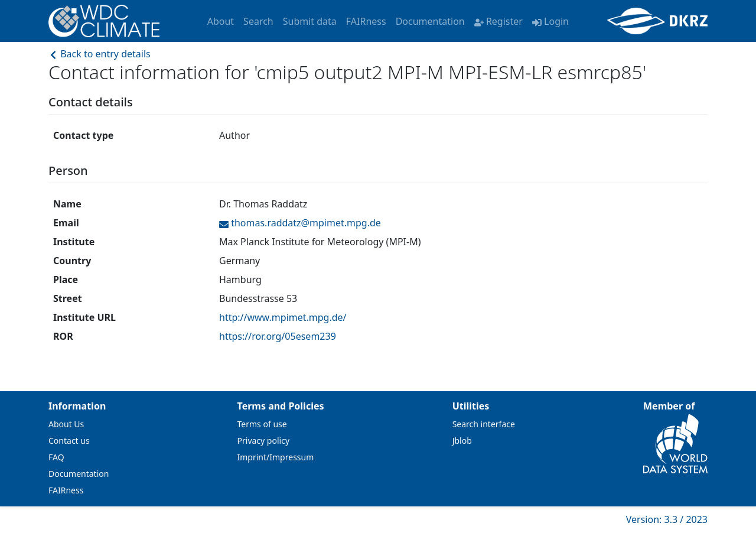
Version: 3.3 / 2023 (667, 519)
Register (498, 21)
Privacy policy (264, 441)
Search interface (484, 424)
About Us (66, 424)
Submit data (310, 21)
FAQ (56, 457)
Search (258, 21)
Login (550, 21)
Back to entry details (100, 54)
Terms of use (262, 424)
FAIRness (366, 21)
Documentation (430, 21)
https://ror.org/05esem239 (278, 336)
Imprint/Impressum (276, 457)
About (221, 21)
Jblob (462, 441)
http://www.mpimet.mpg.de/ (283, 317)
